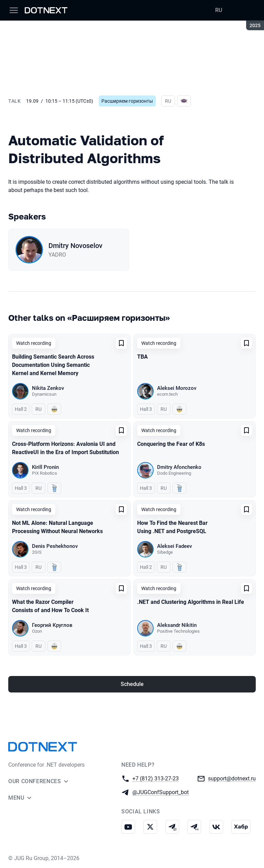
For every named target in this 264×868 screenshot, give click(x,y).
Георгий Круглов (52, 625)
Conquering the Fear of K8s (171, 444)
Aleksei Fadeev (174, 546)
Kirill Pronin (45, 467)
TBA (142, 357)
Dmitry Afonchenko (179, 467)
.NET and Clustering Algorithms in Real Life (191, 602)
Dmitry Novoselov (75, 246)
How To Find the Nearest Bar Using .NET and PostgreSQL (172, 527)
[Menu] (14, 10)
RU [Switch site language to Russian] (219, 10)
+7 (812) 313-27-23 (156, 778)
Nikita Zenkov (48, 388)
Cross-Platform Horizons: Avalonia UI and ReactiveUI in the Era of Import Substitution (65, 448)
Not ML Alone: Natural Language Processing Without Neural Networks (57, 527)
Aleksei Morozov (177, 388)
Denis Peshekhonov (55, 546)
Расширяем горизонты (127, 101)
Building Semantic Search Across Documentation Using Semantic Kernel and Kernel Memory (53, 365)
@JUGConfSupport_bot (161, 792)
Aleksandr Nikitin (177, 625)
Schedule (132, 684)
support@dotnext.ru (232, 778)
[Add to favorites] (121, 343)
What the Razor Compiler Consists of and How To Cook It (50, 606)
